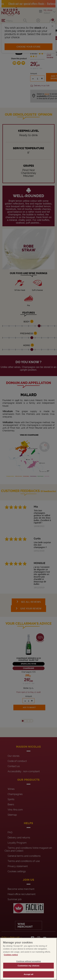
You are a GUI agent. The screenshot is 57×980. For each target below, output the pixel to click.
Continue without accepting (28, 961)
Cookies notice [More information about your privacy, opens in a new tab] (11, 955)
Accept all (28, 974)
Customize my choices (28, 966)
